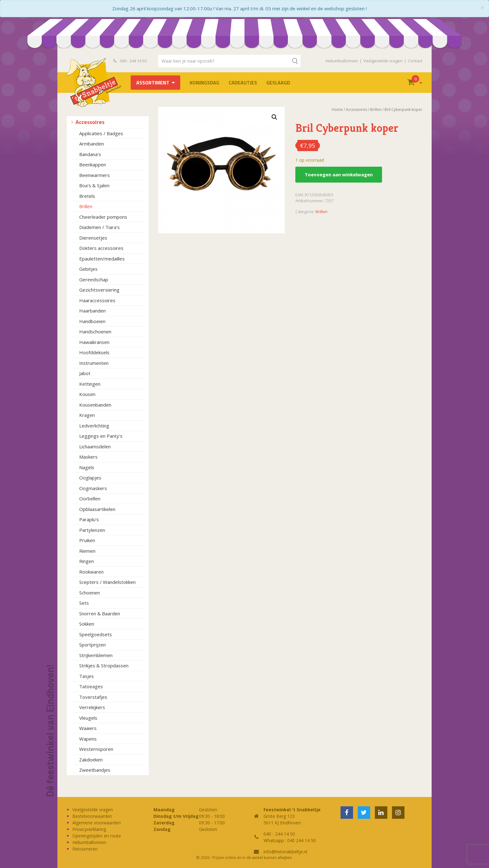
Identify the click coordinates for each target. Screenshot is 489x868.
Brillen (86, 206)
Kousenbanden (95, 405)
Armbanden (92, 144)
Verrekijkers (92, 707)
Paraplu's (89, 519)
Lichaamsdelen (95, 446)
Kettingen (90, 384)
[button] (274, 117)
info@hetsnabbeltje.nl (285, 852)
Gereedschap (94, 279)
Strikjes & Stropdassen (104, 665)
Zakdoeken (91, 760)
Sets (84, 603)
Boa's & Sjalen (94, 185)
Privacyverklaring (89, 829)
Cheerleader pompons (103, 217)
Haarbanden (92, 311)
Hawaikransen (94, 342)
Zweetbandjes (95, 770)
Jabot (85, 373)
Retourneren (85, 849)
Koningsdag (204, 83)
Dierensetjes (93, 238)
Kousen (87, 394)
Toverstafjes (93, 697)
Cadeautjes (243, 83)
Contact (415, 61)
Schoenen (90, 593)
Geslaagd (278, 83)
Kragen (87, 415)
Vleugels (88, 718)
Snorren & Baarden (100, 613)
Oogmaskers (93, 488)
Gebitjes (88, 269)
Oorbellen (90, 498)
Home (337, 110)
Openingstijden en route (97, 836)
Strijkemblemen (96, 655)
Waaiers (88, 728)
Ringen (87, 561)
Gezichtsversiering (99, 290)
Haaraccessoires (97, 300)
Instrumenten (94, 363)
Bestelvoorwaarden (92, 816)
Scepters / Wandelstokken (107, 582)
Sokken (87, 624)
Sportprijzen (92, 645)
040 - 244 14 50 (130, 61)
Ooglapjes (90, 478)
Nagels (87, 467)
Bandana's (90, 154)
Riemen (87, 551)
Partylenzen (92, 530)
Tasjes (87, 676)
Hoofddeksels (94, 352)
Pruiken (87, 540)
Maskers (88, 457)
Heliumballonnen (342, 61)
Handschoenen (95, 331)
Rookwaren (91, 572)
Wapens (88, 739)
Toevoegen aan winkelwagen (339, 174)
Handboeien (92, 321)
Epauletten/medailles (102, 259)
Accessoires (90, 122)
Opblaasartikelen (97, 509)
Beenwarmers (94, 175)
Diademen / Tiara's (99, 227)
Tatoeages (91, 686)
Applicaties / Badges (101, 133)
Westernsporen (96, 749)
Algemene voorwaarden (97, 823)
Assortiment (153, 83)
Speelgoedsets (96, 634)
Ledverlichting (94, 426)
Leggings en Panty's (101, 436)
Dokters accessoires (101, 248)
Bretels (87, 196)
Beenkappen (93, 165)
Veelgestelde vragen (383, 61)
